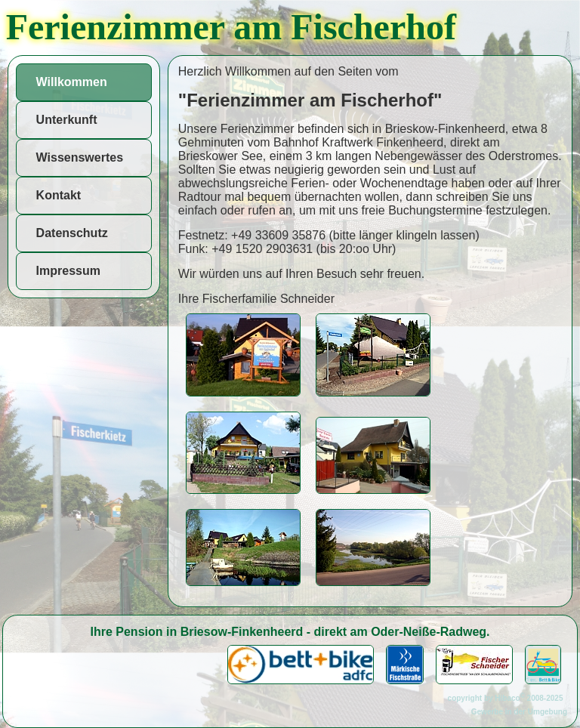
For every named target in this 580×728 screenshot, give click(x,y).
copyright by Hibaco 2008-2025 (507, 698)
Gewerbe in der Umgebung (519, 712)
